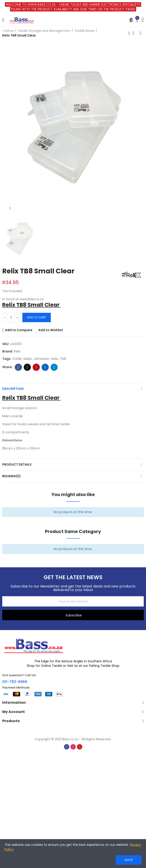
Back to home (135, 33)
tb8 (63, 359)
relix (55, 359)
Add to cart (37, 317)
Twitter (27, 367)
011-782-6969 (15, 682)
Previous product (129, 33)
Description (13, 389)
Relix (17, 351)
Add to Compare (19, 330)
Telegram (54, 367)
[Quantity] (11, 317)
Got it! (129, 860)
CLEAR (17, 359)
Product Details (17, 464)
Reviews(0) (12, 476)
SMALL (28, 359)
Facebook (18, 367)
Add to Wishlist (51, 330)
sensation (42, 359)
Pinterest (36, 367)
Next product (140, 33)
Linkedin (45, 367)
